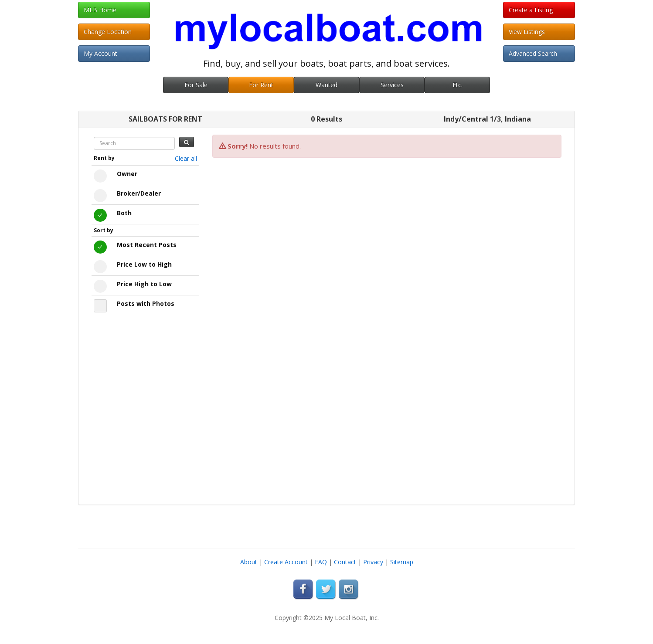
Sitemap (402, 562)
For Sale (196, 85)
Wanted (326, 85)
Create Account (286, 562)
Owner (127, 174)
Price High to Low (144, 284)
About (249, 562)
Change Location (108, 32)
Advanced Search (533, 53)
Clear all (186, 158)
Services (392, 85)
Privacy (373, 562)
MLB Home (100, 10)
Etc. (457, 85)
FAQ (321, 562)
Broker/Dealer (139, 193)
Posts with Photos (146, 303)
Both (124, 213)
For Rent (261, 85)
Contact (345, 562)
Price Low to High (144, 264)
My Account (100, 53)
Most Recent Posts (147, 245)
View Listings (527, 32)
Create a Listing (531, 10)
